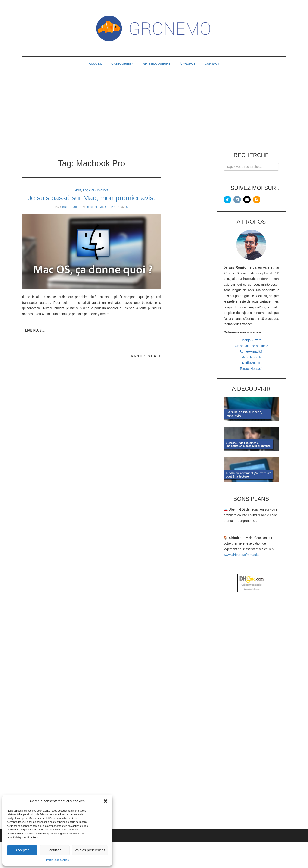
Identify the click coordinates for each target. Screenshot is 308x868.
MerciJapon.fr (251, 357)
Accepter (22, 850)
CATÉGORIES (121, 64)
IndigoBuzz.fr (251, 340)
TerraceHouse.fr (251, 369)
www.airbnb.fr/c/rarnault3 (242, 555)
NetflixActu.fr (251, 363)
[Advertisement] (154, 108)
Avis (78, 190)
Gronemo (70, 207)
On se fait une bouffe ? (251, 346)
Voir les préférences (90, 850)
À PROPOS (188, 64)
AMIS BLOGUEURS (157, 64)
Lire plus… (35, 330)
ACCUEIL (96, 64)
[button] (106, 801)
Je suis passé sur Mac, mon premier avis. (92, 198)
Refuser (55, 850)
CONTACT (212, 64)
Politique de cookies (57, 860)
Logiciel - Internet (95, 190)
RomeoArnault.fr (251, 351)
